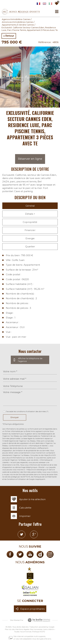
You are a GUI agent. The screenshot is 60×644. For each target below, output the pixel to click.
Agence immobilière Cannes (16, 19)
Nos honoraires (36, 629)
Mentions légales (22, 629)
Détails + (30, 214)
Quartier (30, 246)
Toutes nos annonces (23, 632)
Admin (51, 629)
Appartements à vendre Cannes (18, 25)
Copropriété (30, 222)
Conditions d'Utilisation (16, 479)
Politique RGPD (39, 632)
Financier (30, 230)
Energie (30, 238)
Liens (45, 629)
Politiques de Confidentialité (45, 477)
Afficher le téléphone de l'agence (30, 360)
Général (30, 206)
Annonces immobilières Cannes (18, 22)
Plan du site (10, 629)
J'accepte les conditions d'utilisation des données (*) (27, 411)
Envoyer (15, 417)
